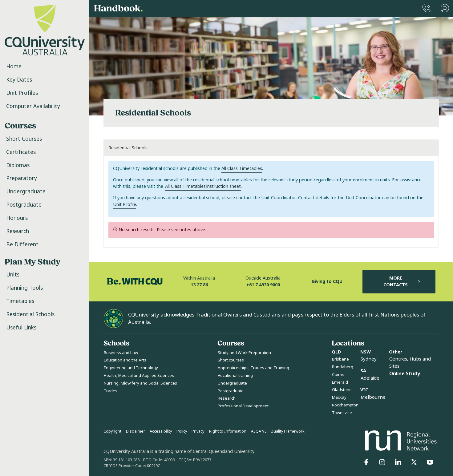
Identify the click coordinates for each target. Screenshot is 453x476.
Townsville (342, 413)
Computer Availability (33, 106)
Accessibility (161, 431)
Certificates (21, 152)
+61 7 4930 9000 (263, 285)
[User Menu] (445, 8)
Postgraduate (24, 205)
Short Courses (24, 139)
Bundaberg (343, 367)
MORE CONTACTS (402, 282)
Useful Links (21, 328)
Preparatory (22, 178)
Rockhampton (345, 405)
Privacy (198, 431)
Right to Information (228, 431)
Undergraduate (26, 192)
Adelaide (370, 378)
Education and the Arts (125, 360)
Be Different (22, 244)
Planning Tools (24, 288)
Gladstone (342, 390)
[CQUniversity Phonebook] (427, 8)
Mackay (339, 397)
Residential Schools (30, 314)
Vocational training (235, 375)
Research (18, 231)
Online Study (405, 374)
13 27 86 (199, 285)
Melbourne (373, 397)
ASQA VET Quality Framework (278, 431)
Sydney (369, 359)
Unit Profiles (22, 93)
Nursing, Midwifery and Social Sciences (140, 383)
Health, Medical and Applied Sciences (139, 375)
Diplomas (18, 165)
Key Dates (19, 80)
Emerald (340, 382)
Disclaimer (135, 431)
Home (14, 67)
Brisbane (340, 359)
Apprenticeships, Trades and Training (253, 368)
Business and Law (121, 353)
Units (13, 275)
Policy (182, 431)
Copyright (112, 431)
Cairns (338, 375)
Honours (17, 218)
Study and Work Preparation (244, 353)
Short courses (231, 360)
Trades (111, 391)
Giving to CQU (327, 282)
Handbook (118, 9)
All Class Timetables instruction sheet (203, 186)
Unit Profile (125, 205)
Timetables (20, 301)
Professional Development (243, 406)
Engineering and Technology (131, 368)
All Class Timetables (242, 169)
